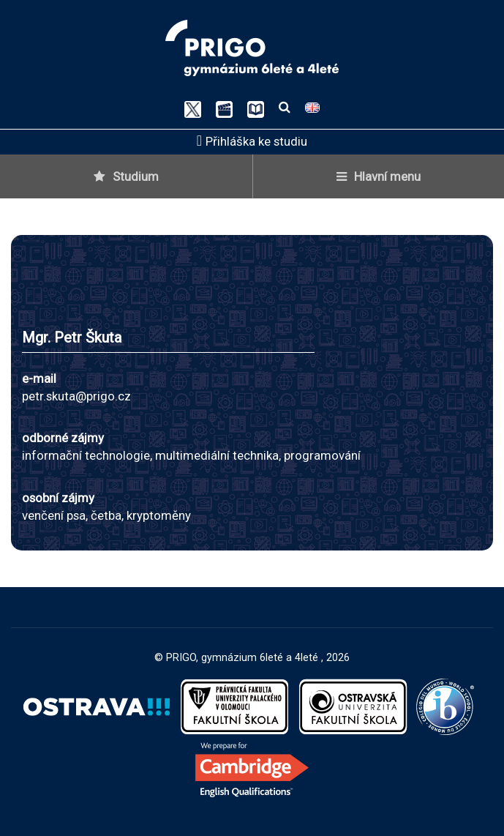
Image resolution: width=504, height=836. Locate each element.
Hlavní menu (379, 176)
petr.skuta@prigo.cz (76, 396)
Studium (126, 176)
